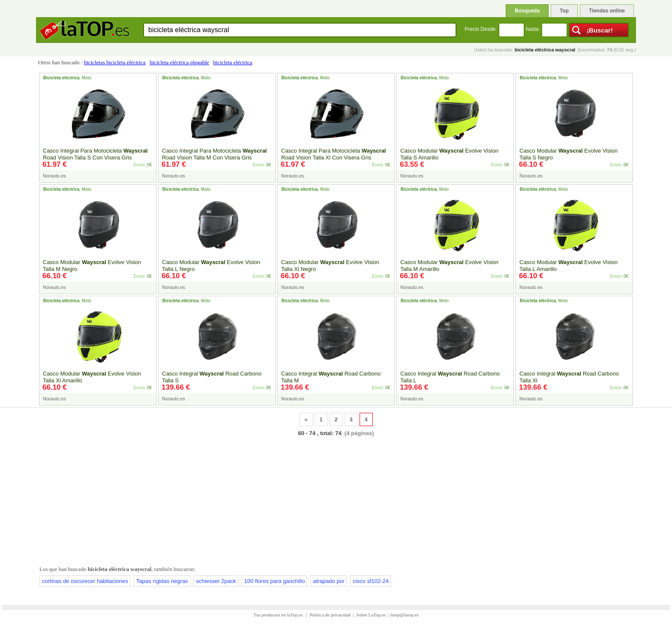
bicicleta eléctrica (233, 62)
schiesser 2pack (216, 581)
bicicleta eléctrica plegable (179, 62)
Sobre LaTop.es (371, 615)
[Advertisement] (336, 499)
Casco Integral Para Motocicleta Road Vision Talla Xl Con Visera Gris (333, 154)
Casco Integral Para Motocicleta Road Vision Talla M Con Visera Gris (214, 154)
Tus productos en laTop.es (279, 615)
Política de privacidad (330, 615)
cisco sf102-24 (371, 581)
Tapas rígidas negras (162, 581)
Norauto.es (54, 176)
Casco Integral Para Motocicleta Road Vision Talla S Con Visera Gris (95, 154)
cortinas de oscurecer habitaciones (85, 581)
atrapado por (329, 581)
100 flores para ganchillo (275, 581)
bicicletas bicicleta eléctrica (115, 62)
